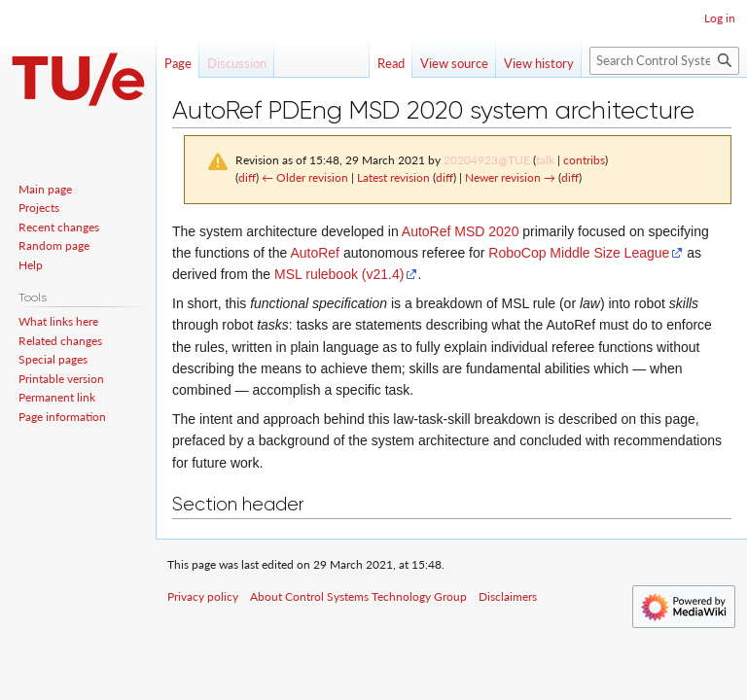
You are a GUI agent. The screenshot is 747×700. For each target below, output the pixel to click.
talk (545, 160)
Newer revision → (510, 177)
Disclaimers (508, 596)
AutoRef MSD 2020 (461, 231)
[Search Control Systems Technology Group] (664, 61)
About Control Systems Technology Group (358, 596)
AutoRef (315, 253)
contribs (584, 160)
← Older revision (305, 177)
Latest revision (393, 177)
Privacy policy (203, 596)
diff (247, 177)
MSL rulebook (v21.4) (339, 274)
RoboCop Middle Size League (579, 253)
